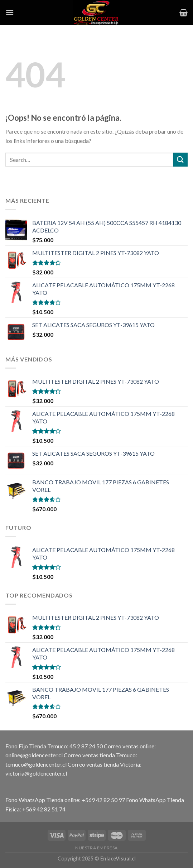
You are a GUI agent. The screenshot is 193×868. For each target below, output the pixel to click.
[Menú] (10, 12)
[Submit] (180, 160)
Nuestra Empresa (96, 848)
